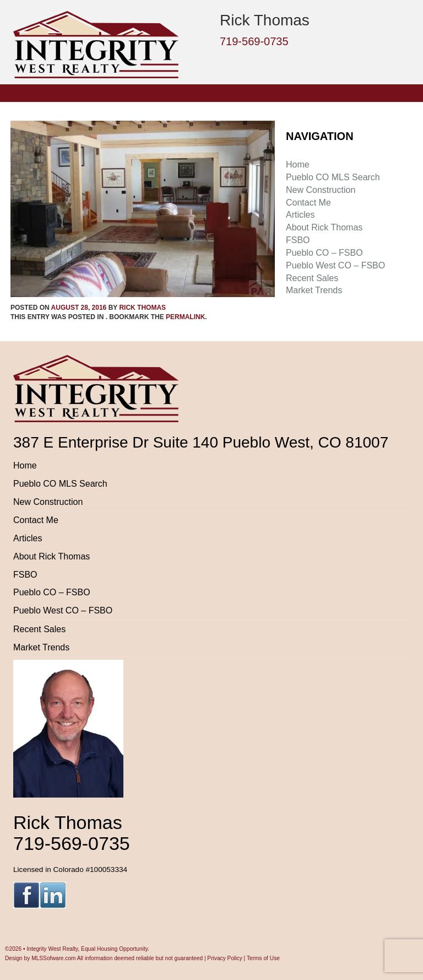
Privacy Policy (224, 958)
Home (298, 165)
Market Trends (314, 290)
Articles (300, 215)
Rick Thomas (142, 308)
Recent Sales (312, 278)
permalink (185, 317)
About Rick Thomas (324, 227)
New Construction (321, 190)
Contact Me (308, 203)
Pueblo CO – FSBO (324, 253)
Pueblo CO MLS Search (333, 177)
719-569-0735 (254, 41)
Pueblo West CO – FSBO (335, 265)
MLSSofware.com (53, 958)
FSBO (298, 240)
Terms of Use (263, 958)
